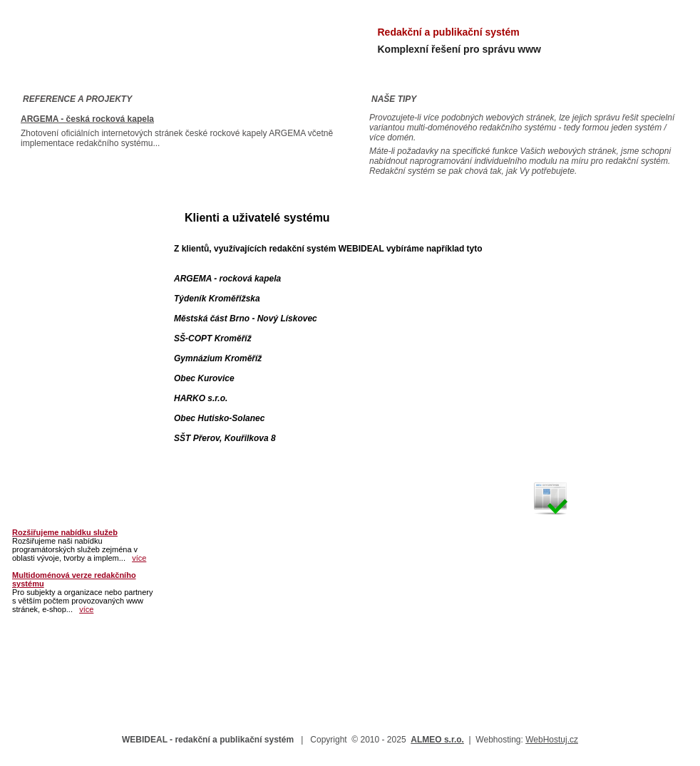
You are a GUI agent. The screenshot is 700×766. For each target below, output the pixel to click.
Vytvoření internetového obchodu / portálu (590, 384)
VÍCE (621, 349)
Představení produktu (68, 241)
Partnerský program (65, 369)
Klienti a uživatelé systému (81, 343)
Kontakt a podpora (61, 446)
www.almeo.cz (567, 263)
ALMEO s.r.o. (437, 740)
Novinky (36, 472)
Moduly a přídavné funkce (78, 266)
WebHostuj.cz (552, 740)
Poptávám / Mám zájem (72, 420)
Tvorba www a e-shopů (72, 318)
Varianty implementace (71, 292)
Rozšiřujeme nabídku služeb (65, 532)
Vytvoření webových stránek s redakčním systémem (604, 295)
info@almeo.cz (603, 234)
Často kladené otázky (68, 395)
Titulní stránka (51, 215)
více (139, 558)
